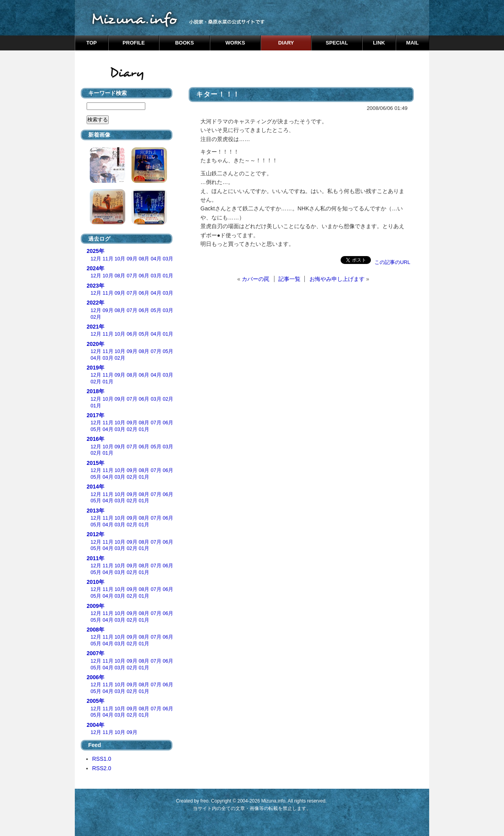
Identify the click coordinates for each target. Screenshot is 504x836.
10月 (120, 259)
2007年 (95, 653)
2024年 (95, 268)
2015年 (95, 463)
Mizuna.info (273, 801)
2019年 (95, 368)
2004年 (95, 725)
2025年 (95, 251)
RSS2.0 (102, 768)
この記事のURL (392, 262)
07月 (132, 276)
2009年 (95, 606)
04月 (156, 259)
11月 (108, 259)
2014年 (95, 487)
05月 (156, 310)
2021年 (95, 327)
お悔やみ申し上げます (337, 279)
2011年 (95, 558)
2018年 (95, 391)
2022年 (95, 303)
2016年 (95, 439)
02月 (96, 317)
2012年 (95, 534)
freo (205, 801)
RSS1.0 (102, 759)
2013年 (95, 511)
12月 (96, 259)
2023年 (95, 286)
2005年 (95, 701)
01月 (168, 276)
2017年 (95, 415)
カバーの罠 (256, 279)
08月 (144, 259)
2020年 (95, 344)
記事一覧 (289, 279)
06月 (144, 276)
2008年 (95, 630)
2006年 (95, 677)
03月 (168, 259)
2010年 (95, 582)
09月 (132, 259)
